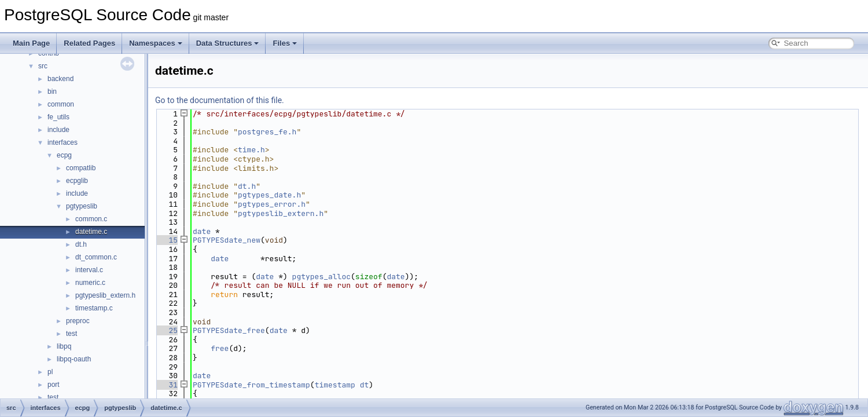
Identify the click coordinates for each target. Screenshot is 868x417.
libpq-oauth (74, 359)
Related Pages (89, 43)
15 (166, 240)
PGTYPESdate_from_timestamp (251, 385)
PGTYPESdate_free (229, 330)
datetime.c (91, 232)
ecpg (64, 155)
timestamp (335, 385)
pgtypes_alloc (321, 277)
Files (285, 43)
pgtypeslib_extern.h (105, 295)
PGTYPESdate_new (227, 240)
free (220, 348)
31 (166, 385)
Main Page (31, 43)
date (202, 231)
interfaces (62, 142)
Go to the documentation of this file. (220, 100)
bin (52, 92)
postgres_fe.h (267, 132)
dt (365, 385)
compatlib (81, 168)
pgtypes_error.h (272, 204)
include (58, 130)
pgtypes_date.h (269, 195)
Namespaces (156, 43)
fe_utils (58, 117)
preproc (78, 321)
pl (50, 372)
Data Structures (228, 43)
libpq (64, 346)
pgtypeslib (82, 206)
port (54, 385)
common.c (91, 219)
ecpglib (77, 181)
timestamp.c (94, 308)
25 (166, 330)
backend (60, 79)
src (43, 66)
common (61, 104)
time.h (251, 150)
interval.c (89, 270)
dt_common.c (96, 257)
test (71, 334)
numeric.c (90, 283)
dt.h (81, 244)
